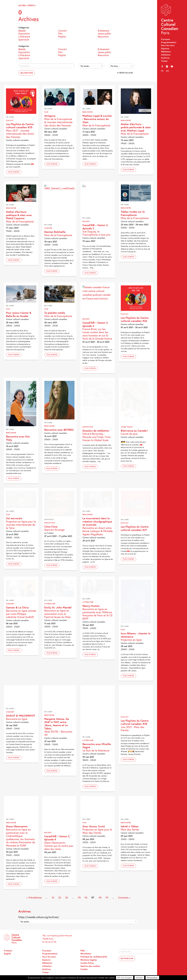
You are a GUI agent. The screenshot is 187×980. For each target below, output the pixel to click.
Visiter (164, 61)
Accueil (22, 5)
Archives (165, 58)
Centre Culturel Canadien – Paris (170, 20)
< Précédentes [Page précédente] (34, 898)
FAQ (82, 951)
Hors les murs (168, 45)
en (167, 71)
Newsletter (86, 954)
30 (67, 898)
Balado (22, 30)
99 (107, 898)
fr (162, 71)
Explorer (165, 48)
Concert (62, 30)
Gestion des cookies (90, 966)
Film (60, 33)
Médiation (166, 52)
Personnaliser (152, 978)
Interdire (139, 978)
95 (79, 898)
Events (31, 5)
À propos (166, 39)
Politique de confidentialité (94, 957)
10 (53, 898)
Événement (104, 30)
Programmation (169, 42)
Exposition (24, 33)
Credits (84, 969)
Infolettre (166, 55)
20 (60, 898)
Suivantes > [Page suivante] (124, 898)
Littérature (24, 36)
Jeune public (104, 33)
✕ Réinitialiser (125, 73)
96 (86, 898)
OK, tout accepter (125, 978)
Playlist (62, 36)
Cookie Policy (87, 963)
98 (100, 898)
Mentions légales (89, 960)
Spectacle (24, 39)
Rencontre (103, 36)
